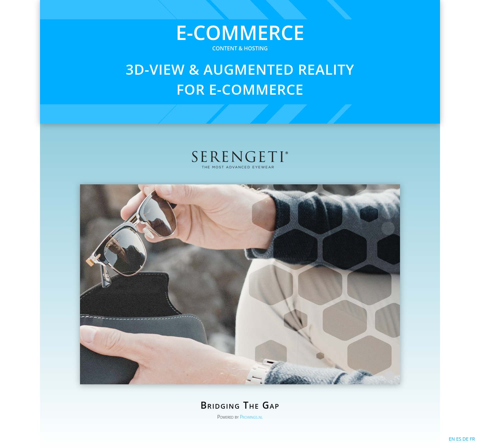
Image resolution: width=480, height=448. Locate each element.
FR (472, 439)
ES (458, 439)
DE (466, 439)
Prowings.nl (251, 417)
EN (452, 439)
